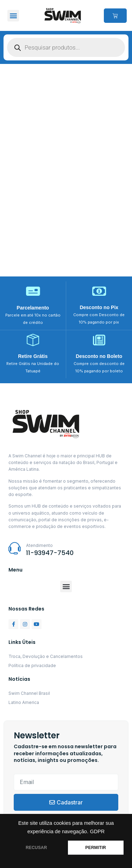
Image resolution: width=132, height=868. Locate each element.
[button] (13, 16)
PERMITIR (96, 848)
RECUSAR (36, 848)
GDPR (97, 831)
